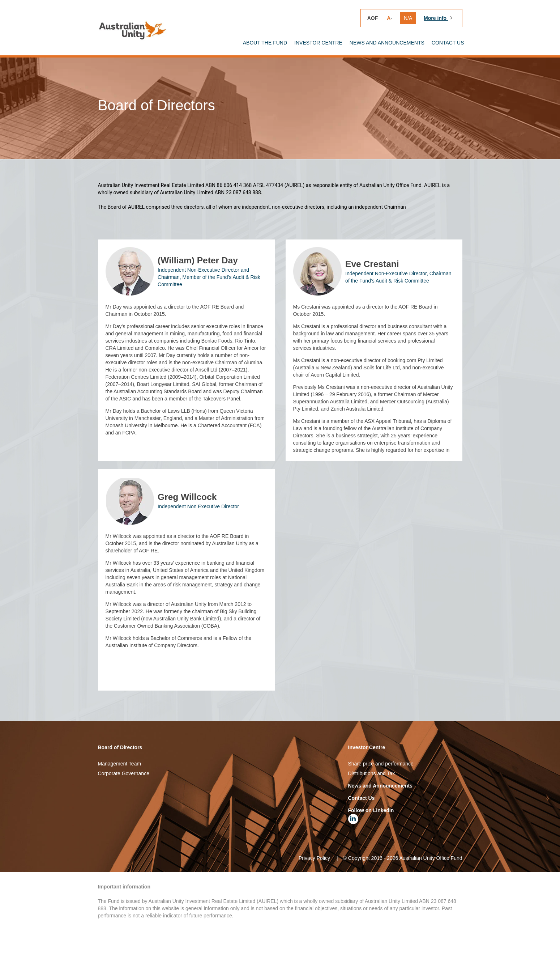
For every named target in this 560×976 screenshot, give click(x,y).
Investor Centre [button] (318, 43)
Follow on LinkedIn (371, 839)
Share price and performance (381, 793)
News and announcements (387, 43)
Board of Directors (120, 776)
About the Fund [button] (265, 43)
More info (436, 18)
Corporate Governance (124, 802)
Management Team (120, 793)
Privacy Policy (314, 887)
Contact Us (448, 43)
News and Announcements (380, 815)
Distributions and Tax (372, 802)
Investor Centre (367, 776)
